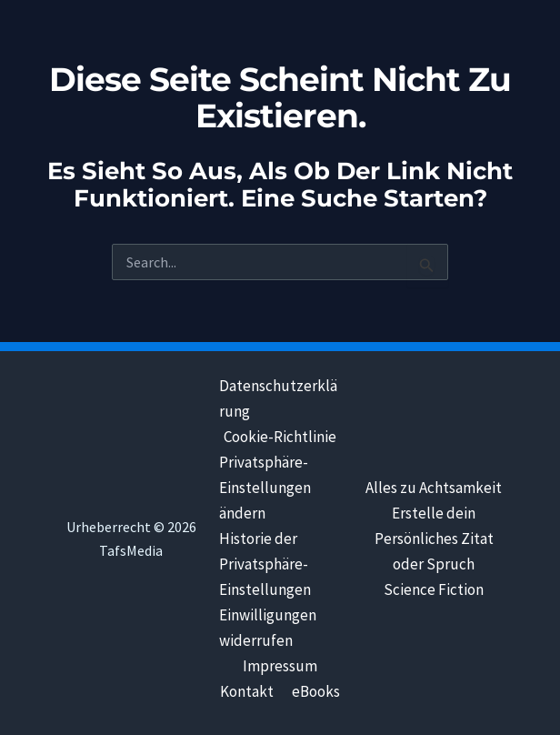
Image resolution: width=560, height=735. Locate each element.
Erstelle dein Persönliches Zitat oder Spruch (434, 539)
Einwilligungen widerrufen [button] (268, 628)
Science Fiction (434, 589)
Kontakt (247, 691)
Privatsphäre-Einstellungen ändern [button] (265, 488)
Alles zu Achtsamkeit (434, 488)
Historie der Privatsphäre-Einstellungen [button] (265, 564)
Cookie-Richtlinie (280, 437)
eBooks (316, 691)
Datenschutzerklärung (278, 398)
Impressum (280, 666)
